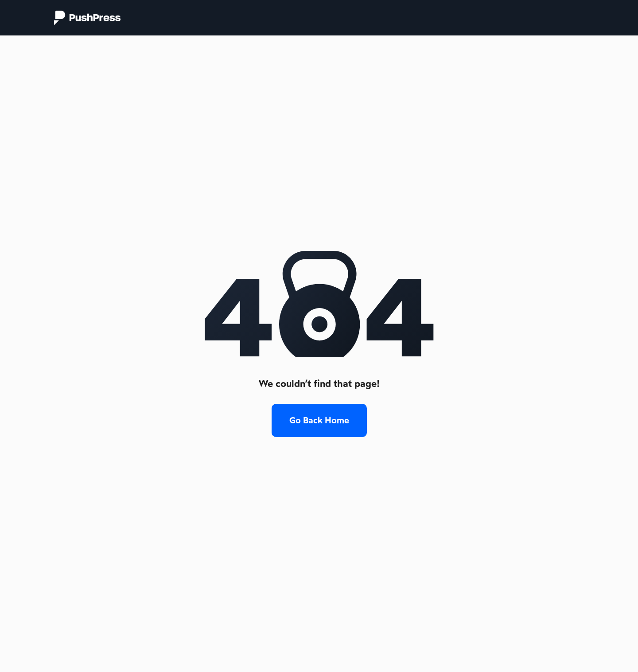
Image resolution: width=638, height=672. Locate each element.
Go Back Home (319, 420)
